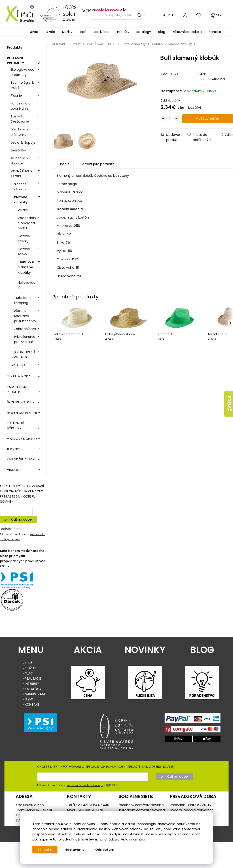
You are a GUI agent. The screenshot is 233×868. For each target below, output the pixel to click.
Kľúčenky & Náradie (19, 161)
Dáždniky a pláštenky (19, 132)
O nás (50, 32)
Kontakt (215, 32)
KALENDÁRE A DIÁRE (21, 459)
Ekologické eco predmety (22, 72)
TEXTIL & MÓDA (19, 376)
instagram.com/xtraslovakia (142, 810)
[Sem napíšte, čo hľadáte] (121, 15)
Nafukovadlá (27, 285)
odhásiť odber (12, 529)
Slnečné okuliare (20, 187)
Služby (67, 32)
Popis (65, 165)
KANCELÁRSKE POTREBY (17, 389)
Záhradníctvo (25, 329)
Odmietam (105, 850)
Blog (162, 32)
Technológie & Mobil (22, 85)
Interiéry (123, 32)
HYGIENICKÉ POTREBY (23, 413)
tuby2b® (14, 449)
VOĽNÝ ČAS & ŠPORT (21, 174)
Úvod (34, 32)
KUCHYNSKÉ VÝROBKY (16, 426)
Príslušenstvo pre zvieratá (25, 339)
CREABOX (18, 365)
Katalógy (144, 32)
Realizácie (101, 32)
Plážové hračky (24, 239)
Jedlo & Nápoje (23, 143)
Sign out (111, 785)
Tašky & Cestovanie (20, 119)
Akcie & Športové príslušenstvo (25, 316)
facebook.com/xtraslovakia (141, 805)
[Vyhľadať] (92, 15)
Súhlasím (45, 850)
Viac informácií (133, 839)
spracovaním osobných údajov (85, 785)
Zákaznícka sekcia (187, 32)
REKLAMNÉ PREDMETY (16, 61)
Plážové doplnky (21, 200)
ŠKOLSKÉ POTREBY (21, 402)
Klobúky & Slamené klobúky (26, 267)
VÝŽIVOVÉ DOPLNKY (22, 439)
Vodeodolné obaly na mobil (27, 223)
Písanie (16, 96)
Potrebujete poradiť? (97, 165)
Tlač (83, 32)
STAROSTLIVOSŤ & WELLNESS (23, 354)
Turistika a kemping (22, 300)
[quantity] (170, 119)
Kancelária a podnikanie (21, 106)
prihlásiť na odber (19, 519)
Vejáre (23, 210)
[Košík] (216, 15)
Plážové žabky (24, 252)
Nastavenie (75, 850)
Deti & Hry (18, 150)
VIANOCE (14, 470)
